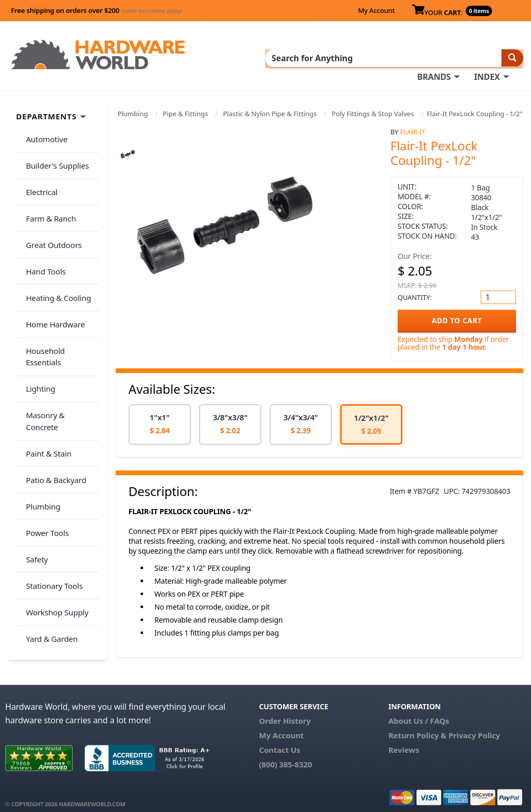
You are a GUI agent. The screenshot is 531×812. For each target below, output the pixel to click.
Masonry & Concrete (59, 339)
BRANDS (434, 58)
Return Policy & (417, 726)
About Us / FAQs (419, 711)
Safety (33, 441)
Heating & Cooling (55, 257)
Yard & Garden (48, 503)
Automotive (43, 134)
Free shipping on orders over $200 (97, 10)
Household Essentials (60, 298)
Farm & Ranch (47, 195)
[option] (160, 422)
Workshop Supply (54, 482)
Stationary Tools (51, 462)
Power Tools (44, 421)
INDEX (487, 58)
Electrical (38, 175)
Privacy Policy (474, 726)
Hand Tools (42, 236)
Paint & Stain (45, 359)
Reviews (404, 740)
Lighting (37, 318)
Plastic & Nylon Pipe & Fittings (270, 112)
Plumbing (133, 112)
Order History (285, 711)
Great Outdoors (50, 216)
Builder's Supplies (54, 154)
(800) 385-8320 (285, 755)
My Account (376, 10)
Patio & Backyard (52, 380)
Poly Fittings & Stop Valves (373, 112)
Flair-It (413, 130)
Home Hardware (52, 277)
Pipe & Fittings (185, 112)
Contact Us (280, 740)
